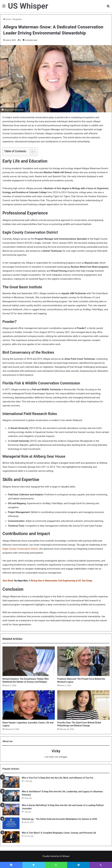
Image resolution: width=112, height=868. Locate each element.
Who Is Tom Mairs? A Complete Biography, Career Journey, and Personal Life (59, 833)
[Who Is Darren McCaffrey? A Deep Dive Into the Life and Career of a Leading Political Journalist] (11, 810)
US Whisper (64, 856)
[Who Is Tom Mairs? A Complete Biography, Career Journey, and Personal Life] (11, 837)
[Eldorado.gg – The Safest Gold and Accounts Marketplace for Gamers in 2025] (11, 823)
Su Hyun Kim (21, 581)
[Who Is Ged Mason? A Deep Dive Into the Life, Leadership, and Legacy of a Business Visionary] (11, 796)
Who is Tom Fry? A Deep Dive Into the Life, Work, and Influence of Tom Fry (58, 778)
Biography (17, 19)
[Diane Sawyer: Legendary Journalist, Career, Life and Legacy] (29, 705)
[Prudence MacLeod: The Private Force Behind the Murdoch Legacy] (83, 661)
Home (7, 19)
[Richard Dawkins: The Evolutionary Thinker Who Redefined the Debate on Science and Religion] (29, 661)
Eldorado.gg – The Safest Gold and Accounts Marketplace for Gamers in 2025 (59, 819)
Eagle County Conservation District (20, 549)
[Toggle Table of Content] (31, 152)
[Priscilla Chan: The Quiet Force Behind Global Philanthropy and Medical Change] (83, 705)
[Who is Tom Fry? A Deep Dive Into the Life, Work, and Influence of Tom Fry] (11, 782)
